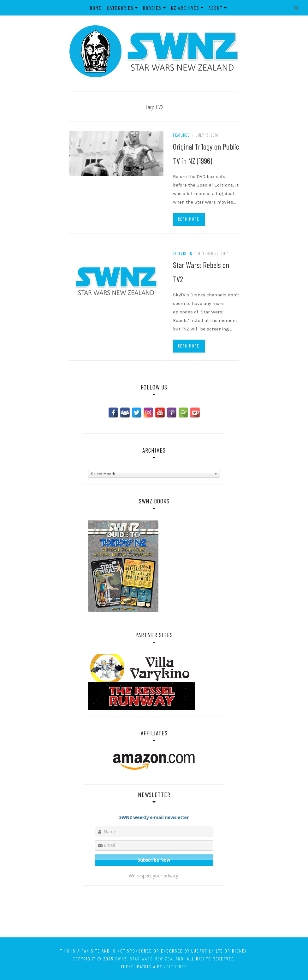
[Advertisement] (154, 911)
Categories (120, 8)
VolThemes (175, 967)
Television (183, 253)
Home (96, 8)
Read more (189, 219)
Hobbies (152, 8)
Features (181, 135)
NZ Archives (185, 8)
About (216, 8)
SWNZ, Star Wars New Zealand (149, 959)
